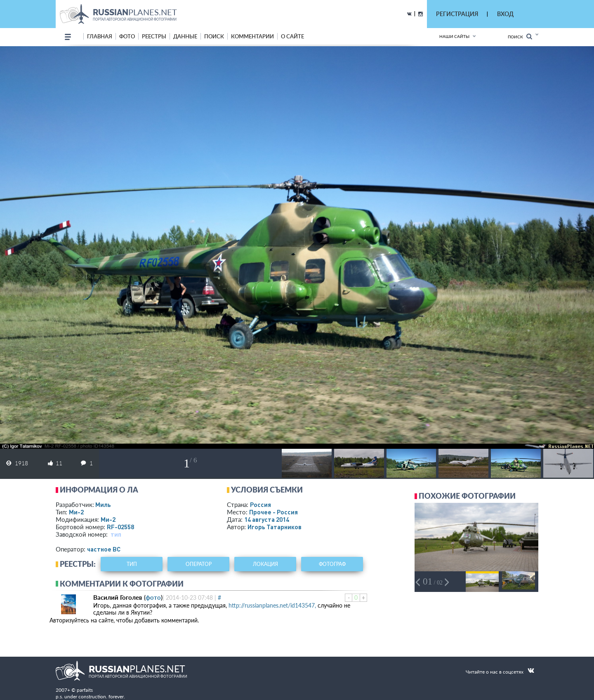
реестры (154, 36)
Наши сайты (454, 36)
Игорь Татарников (275, 527)
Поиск (520, 37)
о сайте (292, 36)
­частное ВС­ (104, 549)
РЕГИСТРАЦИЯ (457, 14)
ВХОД (505, 14)
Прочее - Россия (273, 512)
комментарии (252, 36)
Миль (103, 504)
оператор (199, 564)
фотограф (332, 564)
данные (185, 36)
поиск (214, 36)
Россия (260, 504)
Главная (100, 36)
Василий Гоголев (118, 597)
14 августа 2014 (267, 519)
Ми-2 (76, 512)
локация (265, 564)
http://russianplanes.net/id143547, (272, 605)
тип (116, 534)
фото (127, 36)
